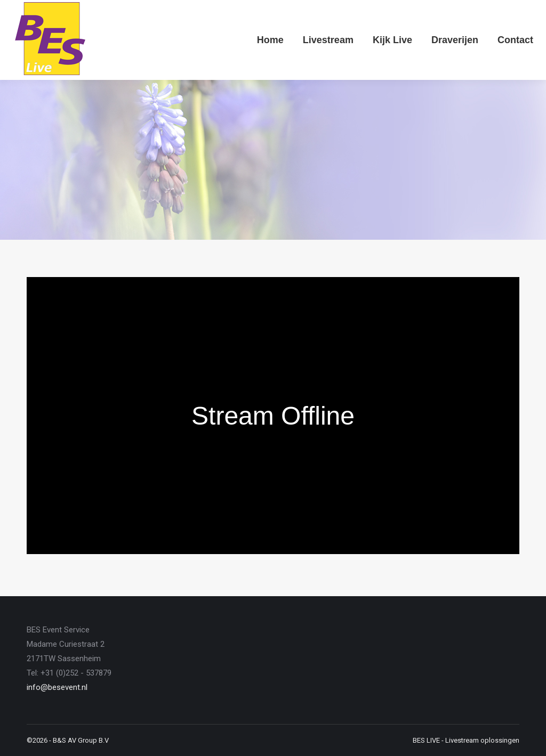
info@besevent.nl (57, 687)
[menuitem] (270, 40)
